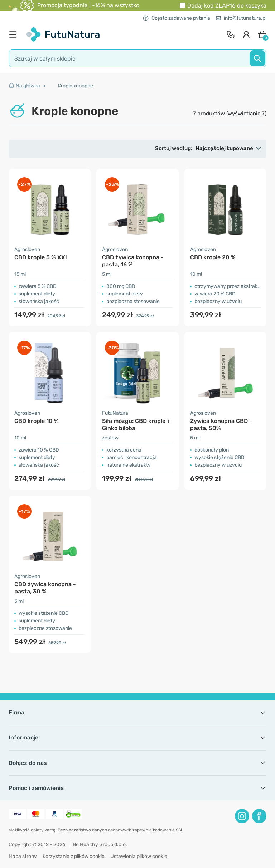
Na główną (24, 86)
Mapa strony (23, 856)
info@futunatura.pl (241, 18)
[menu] (15, 34)
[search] (137, 58)
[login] (246, 34)
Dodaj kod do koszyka (227, 6)
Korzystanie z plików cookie (74, 856)
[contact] (231, 34)
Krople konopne (76, 86)
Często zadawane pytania (177, 18)
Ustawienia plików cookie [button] (139, 856)
